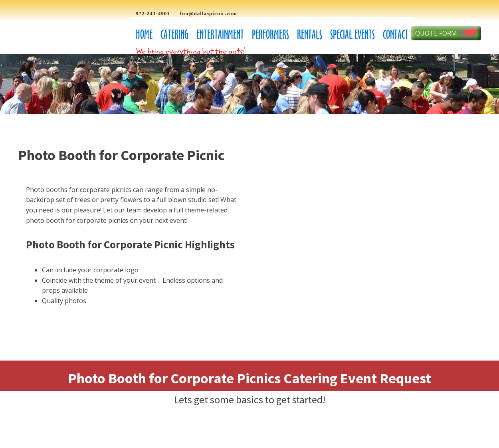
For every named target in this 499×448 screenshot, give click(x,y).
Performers (270, 35)
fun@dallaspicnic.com (209, 13)
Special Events (352, 35)
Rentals (310, 35)
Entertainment (220, 35)
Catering (174, 35)
